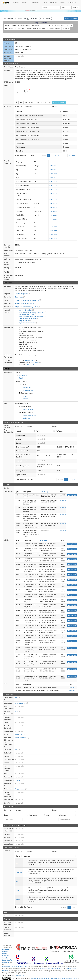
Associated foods (20, 29)
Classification (36, 25)
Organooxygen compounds (29, 319)
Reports (45, 3)
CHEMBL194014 (21, 703)
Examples (54, 3)
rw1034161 (20, 780)
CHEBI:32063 (31, 360)
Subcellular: (23, 384)
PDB (37, 102)
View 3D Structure (59, 102)
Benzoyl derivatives (27, 310)
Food (21, 378)
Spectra (69, 25)
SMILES (43, 102)
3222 (18, 750)
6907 (18, 698)
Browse (16, 3)
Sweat (25, 399)
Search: (64, 107)
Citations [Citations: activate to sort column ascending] (27, 856)
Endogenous (23, 375)
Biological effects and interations (36, 29)
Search (25, 3)
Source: (18, 372)
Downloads (35, 3)
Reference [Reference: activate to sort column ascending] (60, 431)
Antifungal (27, 418)
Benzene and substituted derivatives (28, 300)
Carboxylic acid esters (27, 314)
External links (9, 29)
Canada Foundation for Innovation (7, 960)
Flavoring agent (29, 410)
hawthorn (19, 872)
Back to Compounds (71, 19)
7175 (18, 712)
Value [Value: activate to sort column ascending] (38, 431)
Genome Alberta (57, 969)
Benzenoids (20, 297)
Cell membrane (28, 390)
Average (47, 815)
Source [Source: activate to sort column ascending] (65, 112)
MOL (21, 102)
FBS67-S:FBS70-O (22, 738)
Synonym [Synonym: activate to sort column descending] (19, 112)
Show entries (23, 107)
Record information (11, 25)
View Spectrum (72, 495)
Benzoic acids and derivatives (26, 304)
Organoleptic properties (54, 29)
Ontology (45, 25)
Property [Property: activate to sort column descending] (19, 431)
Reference (62, 815)
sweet (18, 891)
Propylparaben (21, 789)
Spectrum (63, 500)
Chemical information (24, 25)
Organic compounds (23, 294)
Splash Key (44, 492)
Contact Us (72, 3)
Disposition (8, 372)
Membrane (27, 388)
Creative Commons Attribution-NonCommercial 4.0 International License (54, 978)
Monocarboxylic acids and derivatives (32, 316)
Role (5, 403)
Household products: (26, 412)
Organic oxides (25, 321)
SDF (26, 102)
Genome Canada (45, 969)
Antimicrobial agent (30, 415)
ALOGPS (53, 166)
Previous (43, 156)
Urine (25, 396)
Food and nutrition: (25, 406)
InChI (49, 102)
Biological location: (21, 381)
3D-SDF (32, 102)
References (66, 29)
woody (18, 900)
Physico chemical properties (57, 25)
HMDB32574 (20, 735)
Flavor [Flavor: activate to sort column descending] (18, 856)
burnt (18, 863)
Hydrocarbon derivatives (28, 323)
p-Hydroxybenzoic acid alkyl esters (27, 307)
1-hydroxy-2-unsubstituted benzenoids (33, 312)
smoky (18, 881)
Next (73, 156)
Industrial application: (22, 403)
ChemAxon (53, 174)
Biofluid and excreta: (26, 393)
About (63, 3)
